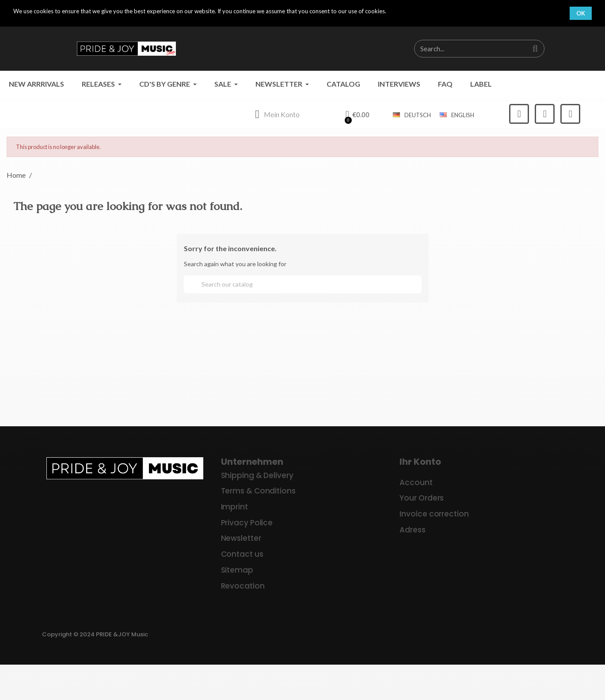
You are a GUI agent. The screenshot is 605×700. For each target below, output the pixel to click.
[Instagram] (545, 114)
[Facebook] (519, 114)
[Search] (303, 284)
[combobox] (466, 49)
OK (581, 13)
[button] (358, 115)
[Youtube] (570, 114)
